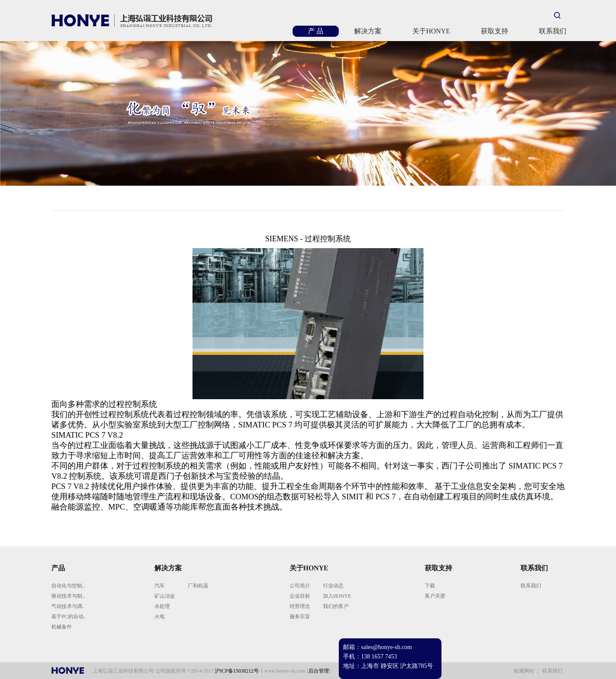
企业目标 (300, 596)
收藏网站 (524, 671)
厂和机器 (198, 586)
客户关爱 (435, 596)
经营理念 (300, 606)
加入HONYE (337, 596)
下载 (430, 586)
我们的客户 (336, 606)
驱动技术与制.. (68, 596)
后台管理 (319, 671)
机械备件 (62, 627)
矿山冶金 (165, 596)
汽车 (160, 586)
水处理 (162, 606)
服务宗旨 (300, 617)
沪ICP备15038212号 (237, 671)
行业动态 (333, 586)
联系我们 (531, 586)
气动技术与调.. (68, 606)
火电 (160, 617)
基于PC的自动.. (69, 617)
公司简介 (300, 586)
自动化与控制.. (68, 586)
